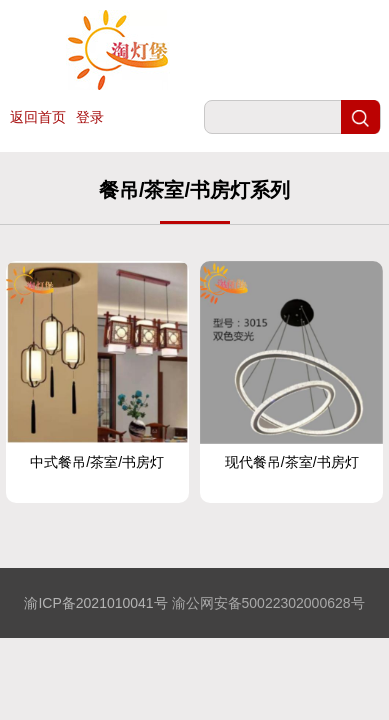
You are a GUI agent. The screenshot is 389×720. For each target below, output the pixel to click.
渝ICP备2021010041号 (95, 603)
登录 (90, 117)
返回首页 (38, 117)
